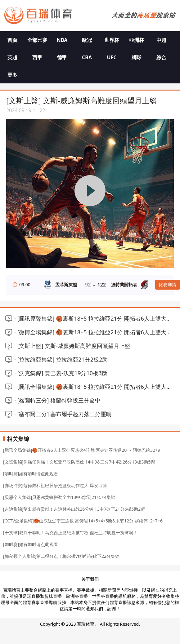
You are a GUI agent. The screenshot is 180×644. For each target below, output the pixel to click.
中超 (161, 40)
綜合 (161, 57)
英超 (12, 57)
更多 (12, 75)
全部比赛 (37, 40)
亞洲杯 (137, 40)
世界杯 (112, 40)
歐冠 (87, 40)
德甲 (62, 57)
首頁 (12, 40)
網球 (137, 57)
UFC (112, 57)
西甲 (37, 57)
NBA (62, 40)
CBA (87, 57)
